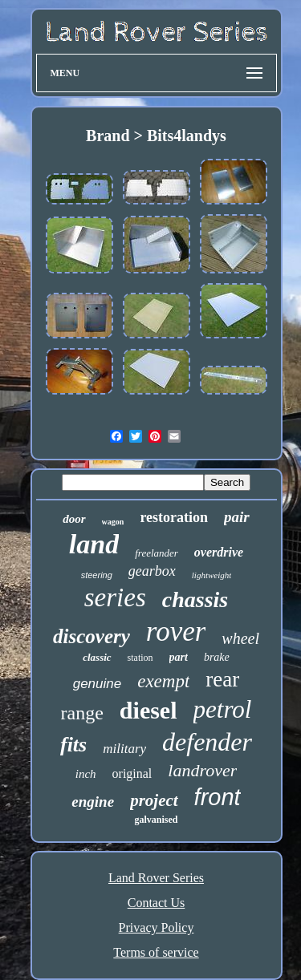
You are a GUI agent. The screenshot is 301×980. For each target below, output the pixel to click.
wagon (113, 522)
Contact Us (157, 903)
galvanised (156, 820)
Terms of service (156, 952)
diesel (148, 710)
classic (97, 657)
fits (73, 745)
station (140, 658)
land (94, 544)
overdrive (219, 552)
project (154, 800)
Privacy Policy (157, 927)
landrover (202, 770)
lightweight (212, 575)
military (124, 749)
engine (93, 802)
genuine (98, 684)
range (82, 713)
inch (86, 774)
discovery (92, 636)
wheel (240, 638)
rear (222, 679)
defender (207, 742)
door (74, 519)
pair (237, 517)
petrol (223, 709)
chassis (195, 599)
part (179, 657)
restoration (174, 517)
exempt (163, 681)
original (132, 773)
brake (217, 657)
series (115, 597)
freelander (157, 553)
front (218, 797)
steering (97, 575)
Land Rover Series (156, 878)
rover (176, 632)
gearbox (152, 571)
